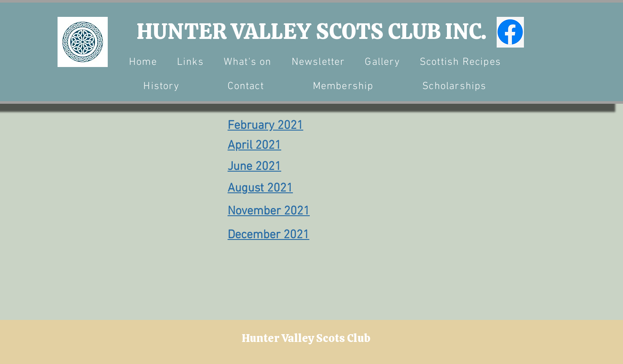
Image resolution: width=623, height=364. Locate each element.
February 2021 (265, 126)
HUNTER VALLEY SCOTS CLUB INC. (311, 31)
